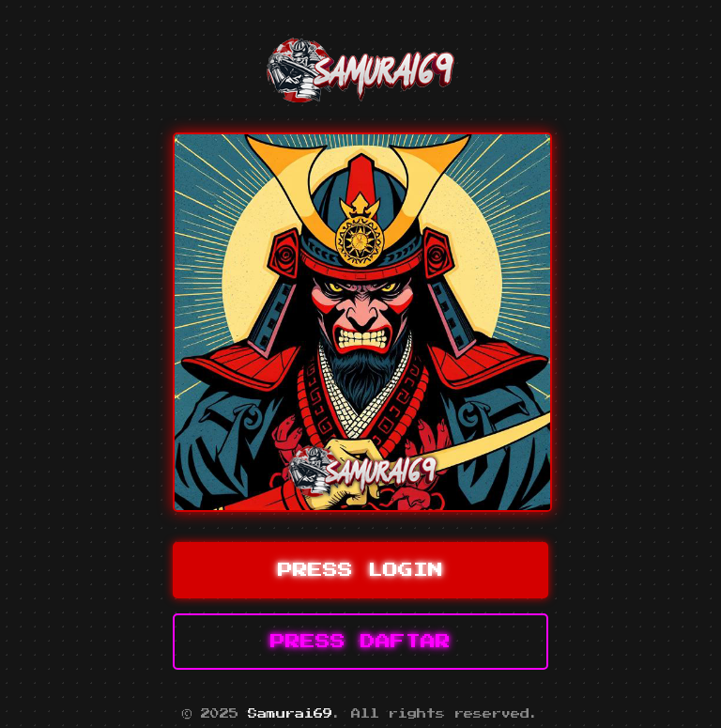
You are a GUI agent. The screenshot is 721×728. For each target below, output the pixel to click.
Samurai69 (290, 714)
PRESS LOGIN (360, 570)
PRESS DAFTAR (360, 642)
